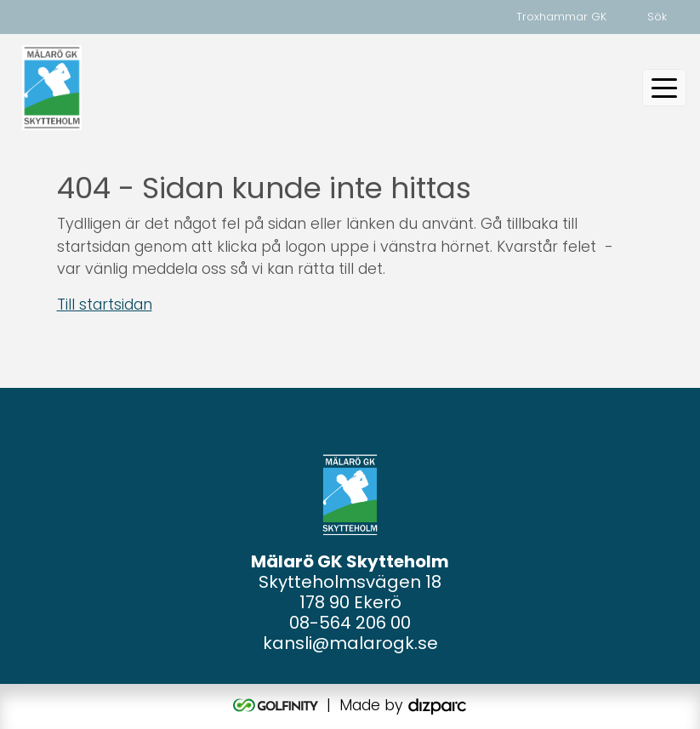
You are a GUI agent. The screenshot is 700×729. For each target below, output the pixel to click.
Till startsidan (105, 305)
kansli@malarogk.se (350, 643)
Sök (657, 17)
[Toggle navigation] (664, 88)
